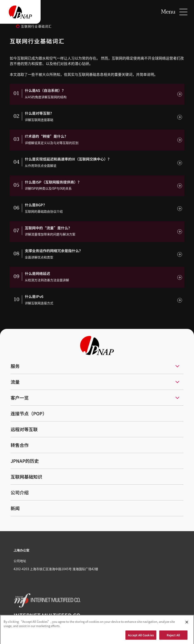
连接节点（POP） (29, 413)
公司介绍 (20, 492)
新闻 (15, 508)
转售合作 (20, 445)
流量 (15, 382)
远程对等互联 (24, 429)
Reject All (173, 637)
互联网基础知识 (26, 477)
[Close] (187, 624)
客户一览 (20, 398)
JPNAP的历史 (25, 461)
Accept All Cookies (141, 637)
